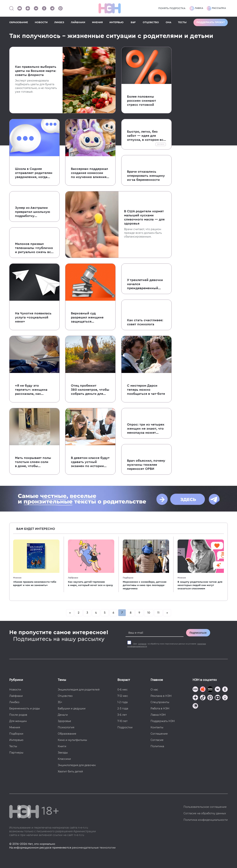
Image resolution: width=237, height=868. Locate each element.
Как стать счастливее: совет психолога (145, 322)
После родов (18, 715)
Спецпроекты (160, 702)
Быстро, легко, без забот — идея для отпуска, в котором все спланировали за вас (146, 136)
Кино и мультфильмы (72, 740)
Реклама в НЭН (161, 696)
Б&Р (133, 22)
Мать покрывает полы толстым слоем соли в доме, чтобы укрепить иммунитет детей (33, 462)
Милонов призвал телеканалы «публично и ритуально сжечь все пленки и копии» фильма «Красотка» (34, 248)
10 (149, 613)
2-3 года (123, 708)
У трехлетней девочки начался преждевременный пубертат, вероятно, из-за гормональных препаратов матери (146, 284)
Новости (15, 690)
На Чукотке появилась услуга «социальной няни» (33, 317)
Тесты (13, 746)
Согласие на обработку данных (205, 813)
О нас (154, 690)
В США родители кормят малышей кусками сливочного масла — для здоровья (144, 217)
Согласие (157, 740)
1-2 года (122, 702)
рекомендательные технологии (94, 848)
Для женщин (18, 721)
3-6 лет (122, 715)
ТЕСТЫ (182, 22)
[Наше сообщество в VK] (36, 8)
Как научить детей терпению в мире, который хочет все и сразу (90, 584)
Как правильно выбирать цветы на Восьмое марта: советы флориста (36, 71)
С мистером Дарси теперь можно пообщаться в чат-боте (146, 390)
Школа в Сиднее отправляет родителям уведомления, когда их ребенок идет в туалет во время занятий (34, 173)
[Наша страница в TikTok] (203, 698)
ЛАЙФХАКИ (78, 22)
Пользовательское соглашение (205, 807)
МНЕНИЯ (97, 22)
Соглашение (159, 734)
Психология (66, 727)
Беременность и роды (25, 708)
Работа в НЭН (160, 708)
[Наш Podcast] (225, 698)
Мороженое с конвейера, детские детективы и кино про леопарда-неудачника (145, 585)
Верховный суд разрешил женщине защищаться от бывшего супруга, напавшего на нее (88, 318)
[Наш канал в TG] (195, 690)
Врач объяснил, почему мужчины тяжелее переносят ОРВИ (146, 465)
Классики (64, 759)
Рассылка (216, 8)
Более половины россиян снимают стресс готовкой (142, 101)
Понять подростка (172, 8)
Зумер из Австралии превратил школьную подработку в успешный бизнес (33, 212)
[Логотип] (110, 8)
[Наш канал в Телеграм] (52, 8)
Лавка (196, 8)
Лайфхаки (73, 578)
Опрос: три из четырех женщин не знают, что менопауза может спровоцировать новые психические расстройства (146, 429)
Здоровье (64, 721)
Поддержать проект (211, 22)
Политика (157, 746)
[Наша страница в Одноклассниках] (44, 8)
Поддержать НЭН (163, 721)
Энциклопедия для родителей (79, 690)
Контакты (157, 727)
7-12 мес (123, 696)
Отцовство (65, 696)
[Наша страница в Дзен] (28, 8)
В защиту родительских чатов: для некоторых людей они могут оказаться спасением (200, 585)
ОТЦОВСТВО (151, 22)
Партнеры (16, 753)
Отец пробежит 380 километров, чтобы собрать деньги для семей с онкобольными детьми (90, 390)
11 (158, 613)
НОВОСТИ (41, 22)
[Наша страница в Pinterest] (60, 8)
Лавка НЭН (158, 715)
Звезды (63, 753)
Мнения (17, 578)
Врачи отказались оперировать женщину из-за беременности (146, 176)
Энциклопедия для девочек (77, 765)
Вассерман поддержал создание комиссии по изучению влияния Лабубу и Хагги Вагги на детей (89, 173)
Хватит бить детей (70, 771)
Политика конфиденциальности (206, 820)
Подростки (125, 727)
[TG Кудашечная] (203, 690)
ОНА (168, 22)
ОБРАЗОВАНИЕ (19, 22)
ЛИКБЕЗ (59, 22)
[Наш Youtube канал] (20, 8)
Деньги (63, 715)
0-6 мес (122, 690)
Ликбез (14, 702)
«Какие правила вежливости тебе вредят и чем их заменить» (35, 584)
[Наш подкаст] (195, 706)
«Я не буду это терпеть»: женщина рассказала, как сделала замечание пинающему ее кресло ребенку (33, 390)
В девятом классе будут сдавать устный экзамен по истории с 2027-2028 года (90, 462)
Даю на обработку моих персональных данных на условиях (167, 645)
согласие (142, 644)
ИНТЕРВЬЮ (116, 22)
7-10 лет (122, 721)
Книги (62, 746)
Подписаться (198, 633)
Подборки (128, 578)
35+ (60, 702)
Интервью (16, 740)
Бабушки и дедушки (72, 708)
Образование (67, 734)
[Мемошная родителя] (210, 690)
